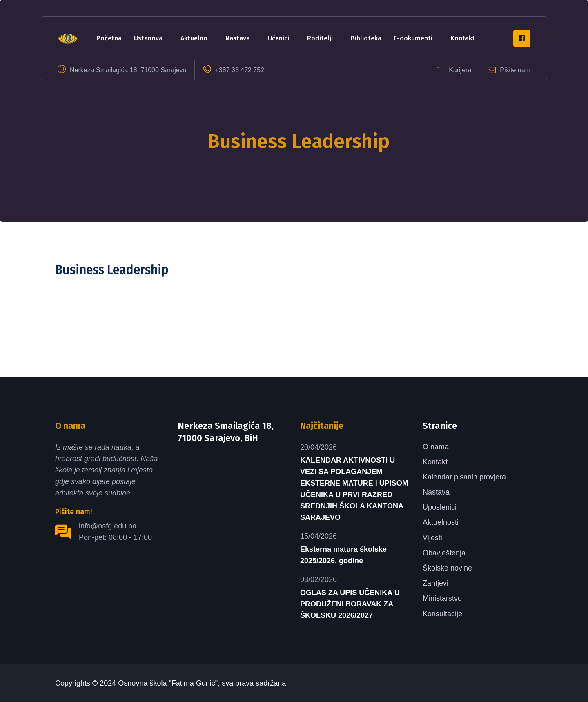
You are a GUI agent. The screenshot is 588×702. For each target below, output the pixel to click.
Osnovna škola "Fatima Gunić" (168, 683)
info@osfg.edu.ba (108, 526)
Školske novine (447, 568)
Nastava (238, 38)
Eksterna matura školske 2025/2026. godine (343, 555)
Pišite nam (515, 70)
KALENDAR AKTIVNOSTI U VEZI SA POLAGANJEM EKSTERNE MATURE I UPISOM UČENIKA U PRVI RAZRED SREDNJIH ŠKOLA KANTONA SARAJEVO (354, 489)
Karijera (460, 70)
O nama (436, 447)
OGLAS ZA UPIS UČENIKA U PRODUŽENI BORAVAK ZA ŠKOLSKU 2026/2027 (350, 604)
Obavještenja (444, 553)
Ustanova (148, 38)
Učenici (278, 38)
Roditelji (320, 38)
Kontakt (463, 38)
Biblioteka (366, 38)
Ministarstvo (442, 598)
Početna (109, 38)
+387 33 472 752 (240, 70)
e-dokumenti (413, 38)
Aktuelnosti (441, 522)
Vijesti (432, 538)
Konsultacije (442, 614)
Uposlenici (440, 507)
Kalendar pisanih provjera (464, 477)
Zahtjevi (435, 583)
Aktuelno (194, 38)
